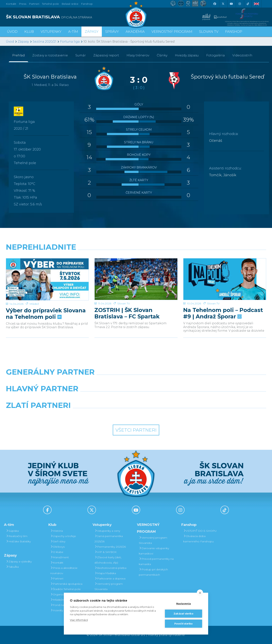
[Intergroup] (103, 415)
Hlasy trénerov (138, 55)
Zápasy (23, 42)
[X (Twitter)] (223, 4)
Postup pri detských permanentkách (153, 572)
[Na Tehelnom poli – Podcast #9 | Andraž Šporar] (225, 273)
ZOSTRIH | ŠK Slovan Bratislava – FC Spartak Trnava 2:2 (127, 300)
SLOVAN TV (209, 32)
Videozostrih (242, 55)
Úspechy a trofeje (63, 536)
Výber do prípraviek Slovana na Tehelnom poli (46, 300)
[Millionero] (169, 398)
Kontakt (57, 563)
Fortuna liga (70, 42)
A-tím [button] (73, 32)
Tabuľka (12, 567)
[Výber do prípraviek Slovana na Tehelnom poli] (47, 273)
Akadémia (135, 32)
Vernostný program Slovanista (109, 586)
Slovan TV (124, 290)
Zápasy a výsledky (19, 561)
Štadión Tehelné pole (65, 589)
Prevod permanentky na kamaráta (156, 561)
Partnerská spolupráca (66, 584)
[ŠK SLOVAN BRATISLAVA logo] (70, 17)
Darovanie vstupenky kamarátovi (154, 551)
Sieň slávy (58, 541)
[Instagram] (240, 4)
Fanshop (87, 4)
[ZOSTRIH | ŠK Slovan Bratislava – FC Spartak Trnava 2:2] (136, 273)
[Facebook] (215, 4)
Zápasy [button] (92, 32)
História (57, 531)
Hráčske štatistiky (18, 541)
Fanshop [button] (234, 32)
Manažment (59, 557)
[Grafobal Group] (169, 415)
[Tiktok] (248, 4)
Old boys (57, 547)
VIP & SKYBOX (105, 552)
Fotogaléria (216, 55)
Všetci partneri (136, 430)
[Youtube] (231, 4)
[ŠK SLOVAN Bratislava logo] (136, 14)
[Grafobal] (103, 398)
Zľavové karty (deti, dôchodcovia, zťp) (108, 560)
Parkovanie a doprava (110, 579)
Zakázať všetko (184, 614)
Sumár (81, 55)
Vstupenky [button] (51, 32)
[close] (200, 593)
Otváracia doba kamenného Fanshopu (198, 539)
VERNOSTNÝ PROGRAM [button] (172, 32)
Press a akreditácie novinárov (64, 571)
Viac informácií (79, 620)
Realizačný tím (17, 536)
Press (23, 4)
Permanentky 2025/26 (110, 547)
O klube (57, 552)
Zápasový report (106, 55)
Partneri (57, 579)
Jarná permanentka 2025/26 (109, 539)
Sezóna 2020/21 (44, 42)
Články (162, 55)
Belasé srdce (70, 4)
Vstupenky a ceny (107, 531)
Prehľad (19, 55)
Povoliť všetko (184, 624)
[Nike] (136, 382)
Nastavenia (184, 604)
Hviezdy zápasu (187, 55)
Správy (112, 32)
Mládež (34, 290)
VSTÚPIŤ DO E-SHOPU (200, 531)
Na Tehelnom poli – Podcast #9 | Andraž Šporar (223, 300)
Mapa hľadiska (105, 573)
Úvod (12, 32)
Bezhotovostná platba (110, 568)
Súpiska (12, 531)
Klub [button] (29, 32)
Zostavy (50, 55)
